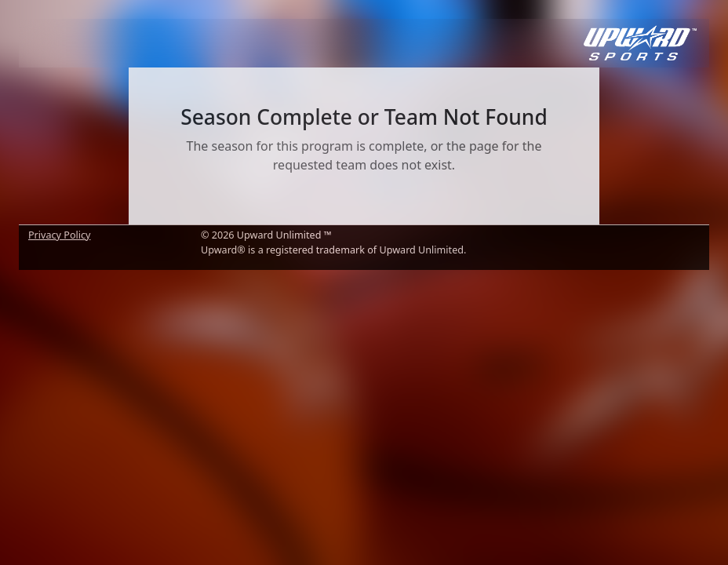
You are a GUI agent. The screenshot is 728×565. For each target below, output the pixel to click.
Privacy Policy (59, 235)
